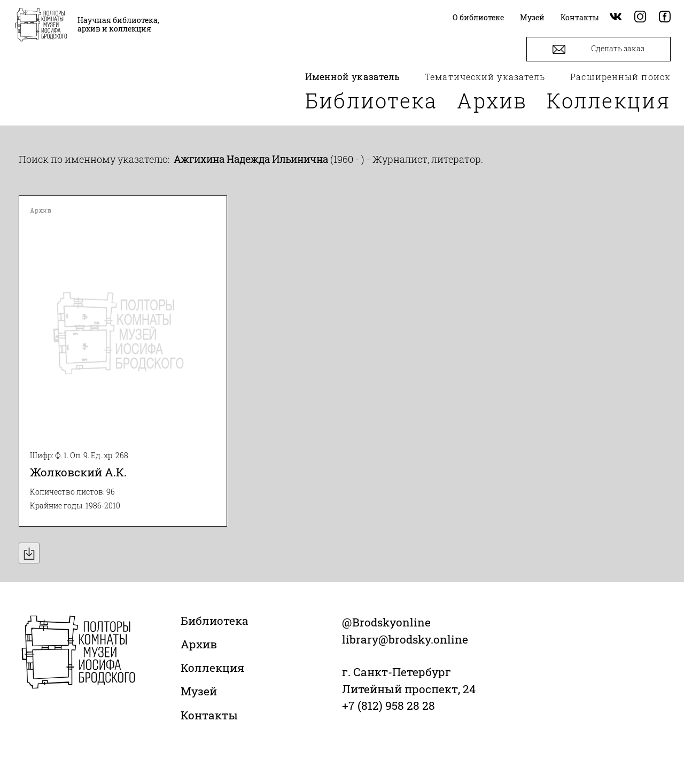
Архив (492, 100)
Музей (199, 691)
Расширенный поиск (620, 77)
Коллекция (609, 100)
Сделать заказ (598, 49)
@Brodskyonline (386, 622)
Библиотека (371, 100)
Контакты (209, 715)
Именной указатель (353, 77)
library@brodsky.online (405, 639)
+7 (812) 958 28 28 (388, 705)
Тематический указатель (485, 77)
